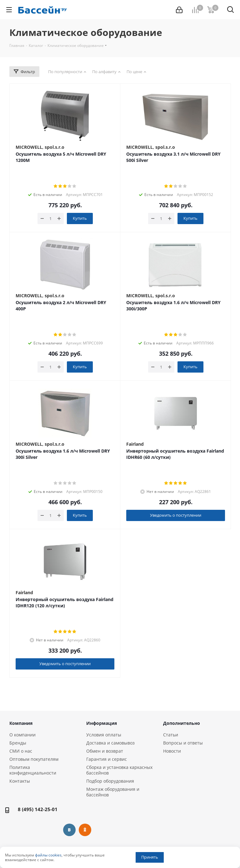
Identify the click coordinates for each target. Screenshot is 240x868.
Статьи (171, 735)
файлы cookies (48, 855)
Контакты (20, 781)
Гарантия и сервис (107, 759)
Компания (21, 723)
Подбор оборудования (110, 781)
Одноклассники (85, 830)
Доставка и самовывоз (110, 743)
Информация (102, 723)
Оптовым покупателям (34, 759)
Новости (172, 751)
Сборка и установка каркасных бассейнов (119, 770)
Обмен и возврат (105, 751)
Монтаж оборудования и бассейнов (113, 792)
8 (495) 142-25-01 (38, 809)
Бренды (18, 743)
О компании (22, 735)
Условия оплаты (104, 735)
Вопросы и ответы (183, 743)
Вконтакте (69, 830)
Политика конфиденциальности (33, 770)
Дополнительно (182, 723)
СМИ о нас (21, 751)
